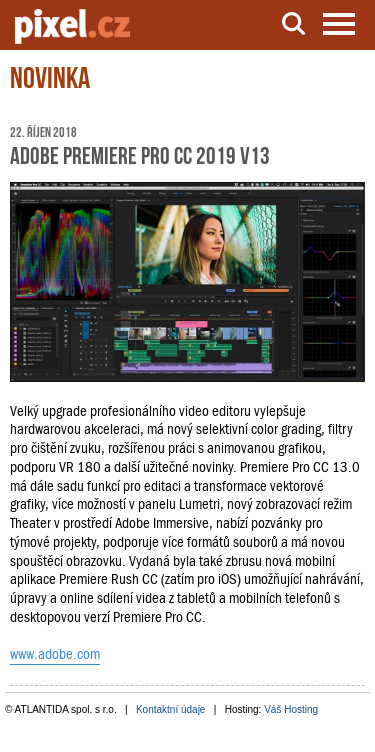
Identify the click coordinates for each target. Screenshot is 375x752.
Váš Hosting (291, 709)
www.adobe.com (55, 654)
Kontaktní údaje (171, 709)
